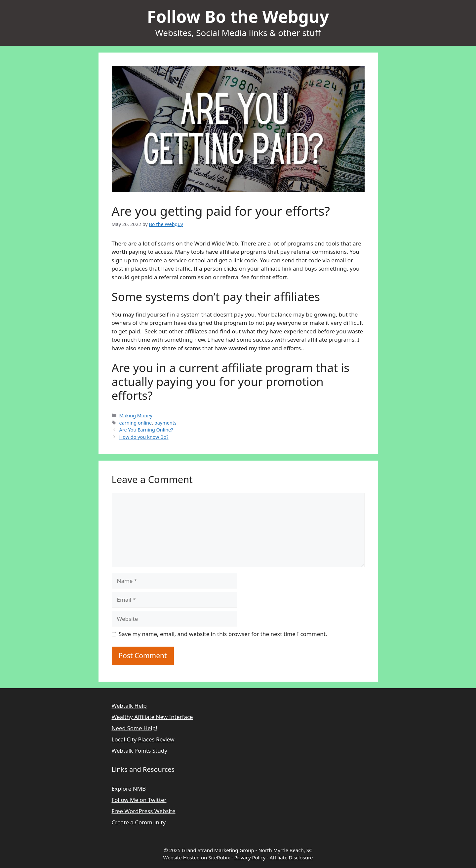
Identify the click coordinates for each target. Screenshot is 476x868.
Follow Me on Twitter (139, 800)
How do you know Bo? (144, 437)
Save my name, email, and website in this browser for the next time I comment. (223, 634)
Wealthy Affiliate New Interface (152, 717)
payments (165, 423)
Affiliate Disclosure (291, 857)
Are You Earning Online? (146, 430)
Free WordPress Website (144, 811)
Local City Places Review (143, 739)
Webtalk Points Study (139, 751)
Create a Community (139, 822)
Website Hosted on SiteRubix (196, 857)
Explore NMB (129, 789)
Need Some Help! (135, 728)
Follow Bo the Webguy (238, 17)
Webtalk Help (129, 706)
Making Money (136, 415)
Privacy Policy (250, 857)
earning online (136, 423)
